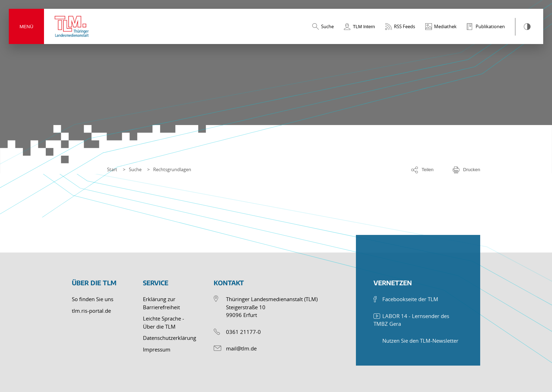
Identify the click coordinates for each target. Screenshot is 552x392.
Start (112, 169)
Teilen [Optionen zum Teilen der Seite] (428, 170)
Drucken (472, 170)
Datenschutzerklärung (170, 338)
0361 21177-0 (243, 332)
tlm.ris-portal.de (91, 311)
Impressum (157, 349)
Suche (135, 169)
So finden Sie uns (93, 299)
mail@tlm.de (241, 348)
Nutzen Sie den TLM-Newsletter (420, 341)
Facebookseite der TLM (410, 299)
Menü (26, 27)
